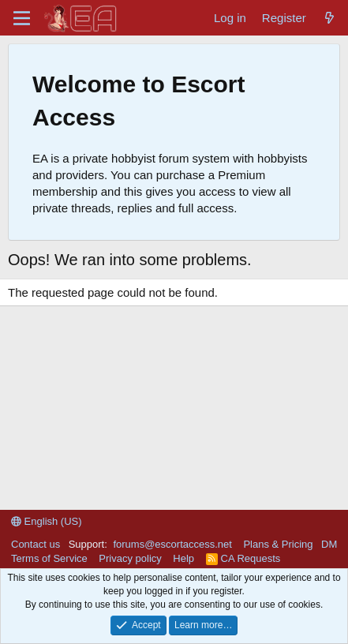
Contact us (36, 544)
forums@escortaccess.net (172, 544)
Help (183, 558)
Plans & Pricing (278, 544)
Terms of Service (49, 558)
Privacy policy (130, 558)
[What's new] (329, 18)
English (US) (47, 521)
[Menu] (22, 18)
